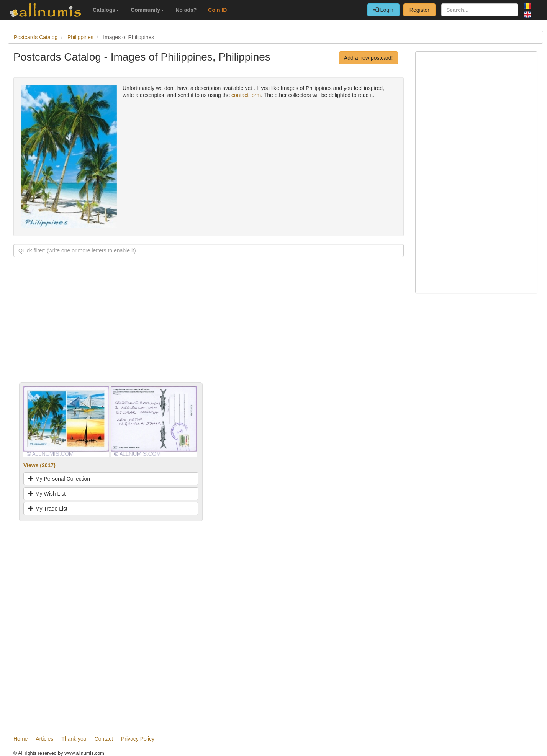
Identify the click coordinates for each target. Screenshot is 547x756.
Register (419, 10)
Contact (104, 739)
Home (20, 739)
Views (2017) (39, 465)
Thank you (74, 739)
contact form (246, 95)
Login (383, 10)
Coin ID (217, 10)
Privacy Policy (138, 739)
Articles (44, 739)
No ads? (186, 10)
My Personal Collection (59, 479)
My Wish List (47, 494)
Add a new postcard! (368, 58)
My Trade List (48, 509)
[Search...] (480, 10)
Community (147, 10)
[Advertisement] (209, 329)
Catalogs (106, 10)
